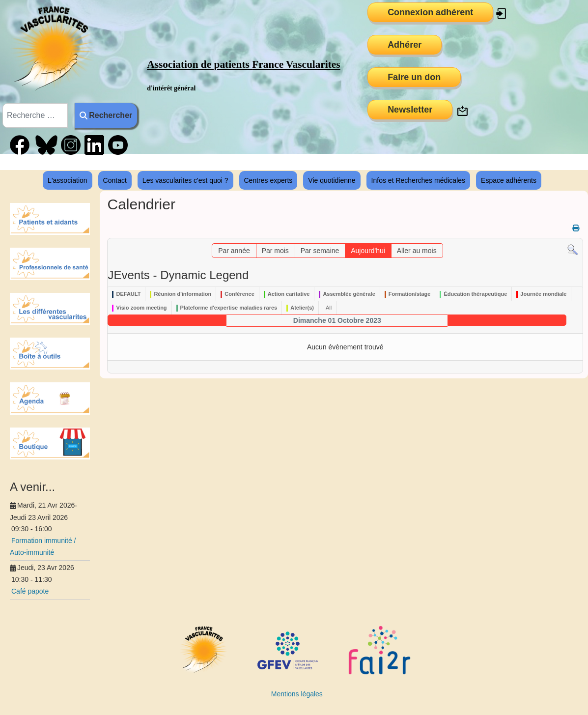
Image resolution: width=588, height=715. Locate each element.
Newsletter (410, 110)
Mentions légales (297, 694)
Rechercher (106, 115)
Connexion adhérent (430, 12)
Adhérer (405, 45)
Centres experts (268, 180)
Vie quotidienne (332, 180)
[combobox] (35, 115)
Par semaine (320, 251)
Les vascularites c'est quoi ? (185, 180)
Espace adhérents (509, 180)
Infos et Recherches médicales (418, 180)
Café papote (30, 591)
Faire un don (414, 77)
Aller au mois (417, 251)
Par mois (275, 251)
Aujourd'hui (368, 251)
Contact (115, 180)
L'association (68, 180)
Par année (234, 251)
